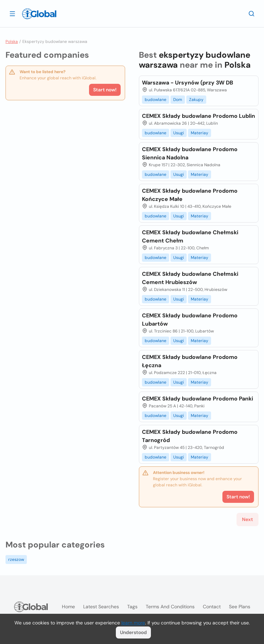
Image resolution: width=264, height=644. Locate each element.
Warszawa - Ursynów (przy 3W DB (188, 83)
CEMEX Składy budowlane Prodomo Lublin (199, 116)
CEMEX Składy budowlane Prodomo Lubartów (190, 320)
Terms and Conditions (170, 607)
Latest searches (101, 607)
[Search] (252, 13)
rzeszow (16, 560)
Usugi (179, 133)
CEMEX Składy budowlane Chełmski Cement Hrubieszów (190, 278)
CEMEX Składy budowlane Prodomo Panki (197, 399)
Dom (178, 100)
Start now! (105, 90)
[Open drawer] (12, 13)
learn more (133, 623)
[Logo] (39, 14)
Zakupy (196, 100)
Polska (12, 42)
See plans (240, 607)
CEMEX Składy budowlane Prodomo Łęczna (190, 361)
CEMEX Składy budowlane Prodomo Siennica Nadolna (190, 153)
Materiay (200, 133)
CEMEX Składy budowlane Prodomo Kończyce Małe (190, 195)
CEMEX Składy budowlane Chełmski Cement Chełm (190, 236)
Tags (132, 607)
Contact (212, 607)
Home (68, 607)
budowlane (156, 100)
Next (247, 519)
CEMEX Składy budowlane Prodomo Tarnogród (190, 436)
